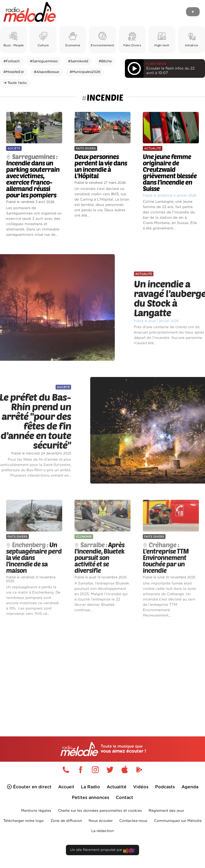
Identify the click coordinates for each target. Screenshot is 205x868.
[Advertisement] (102, 668)
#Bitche (105, 61)
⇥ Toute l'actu (15, 83)
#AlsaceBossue (47, 72)
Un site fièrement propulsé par (102, 851)
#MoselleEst (14, 72)
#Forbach (12, 61)
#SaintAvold (78, 61)
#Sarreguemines (44, 61)
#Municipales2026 (85, 72)
